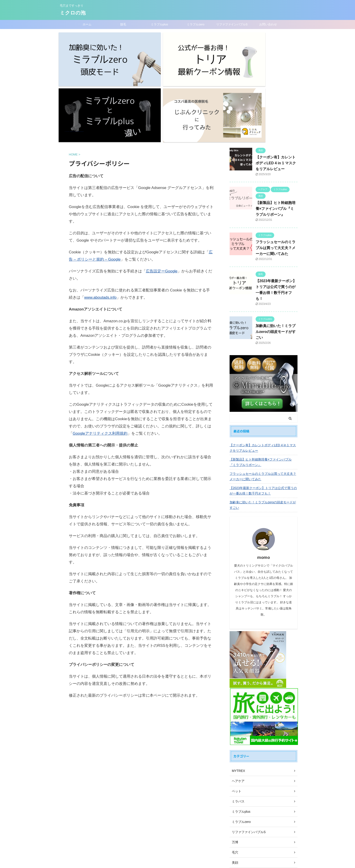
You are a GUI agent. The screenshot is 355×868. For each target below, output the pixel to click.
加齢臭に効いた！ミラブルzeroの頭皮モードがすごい (276, 252)
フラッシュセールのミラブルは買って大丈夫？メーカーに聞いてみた (276, 168)
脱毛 (123, 24)
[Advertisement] (141, 668)
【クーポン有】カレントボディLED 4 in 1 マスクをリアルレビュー (276, 84)
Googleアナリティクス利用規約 (100, 354)
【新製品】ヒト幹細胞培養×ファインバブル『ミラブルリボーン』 (276, 129)
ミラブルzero (195, 24)
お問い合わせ (268, 24)
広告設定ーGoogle (162, 192)
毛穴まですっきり (177, 856)
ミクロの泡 (73, 13)
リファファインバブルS (232, 24)
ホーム (87, 24)
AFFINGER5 (198, 861)
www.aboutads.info (100, 218)
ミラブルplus (159, 24)
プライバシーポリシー (195, 837)
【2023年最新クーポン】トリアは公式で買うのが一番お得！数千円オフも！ (263, 411)
